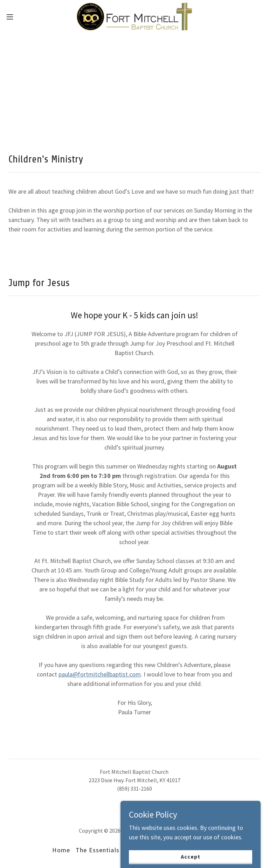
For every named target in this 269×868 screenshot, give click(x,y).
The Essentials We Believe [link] (115, 850)
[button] (23, 17)
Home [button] (61, 850)
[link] (134, 17)
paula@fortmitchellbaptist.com (100, 674)
